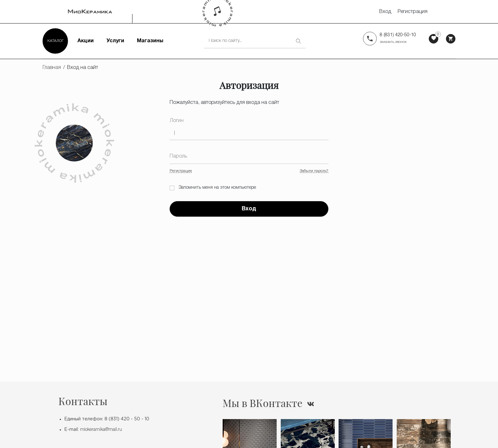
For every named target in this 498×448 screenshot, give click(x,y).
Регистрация (413, 12)
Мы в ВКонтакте (262, 403)
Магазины (150, 41)
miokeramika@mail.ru (101, 430)
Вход (385, 12)
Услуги (115, 41)
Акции (86, 41)
